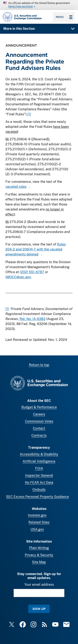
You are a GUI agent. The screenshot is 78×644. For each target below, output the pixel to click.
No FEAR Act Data (39, 483)
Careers (39, 414)
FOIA (39, 468)
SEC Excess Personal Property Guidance (37, 497)
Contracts (39, 435)
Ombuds (39, 490)
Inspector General (39, 475)
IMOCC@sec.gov (18, 277)
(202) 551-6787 (32, 272)
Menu (64, 17)
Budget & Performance (39, 407)
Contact (39, 428)
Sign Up (39, 609)
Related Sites (39, 522)
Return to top (39, 365)
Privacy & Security (39, 555)
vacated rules (16, 187)
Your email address (39, 585)
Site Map (39, 562)
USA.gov (37, 529)
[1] (29, 114)
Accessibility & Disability (39, 454)
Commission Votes (39, 421)
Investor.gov (37, 515)
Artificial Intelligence (39, 461)
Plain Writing (39, 548)
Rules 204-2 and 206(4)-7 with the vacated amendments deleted (36, 249)
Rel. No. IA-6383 (32, 319)
